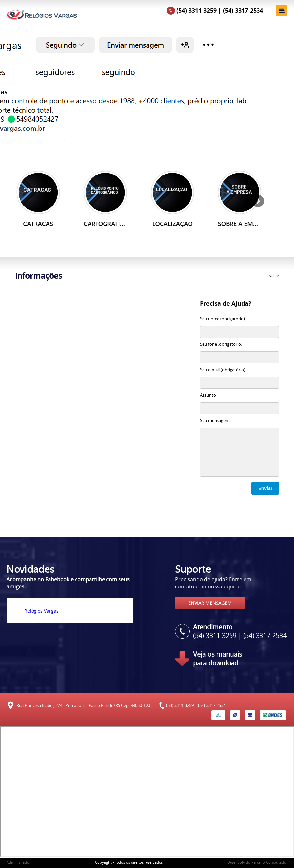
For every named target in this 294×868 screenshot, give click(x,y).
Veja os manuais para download (218, 659)
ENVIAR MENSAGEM (210, 603)
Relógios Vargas (42, 611)
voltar (274, 275)
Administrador (19, 862)
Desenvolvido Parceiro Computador (257, 862)
